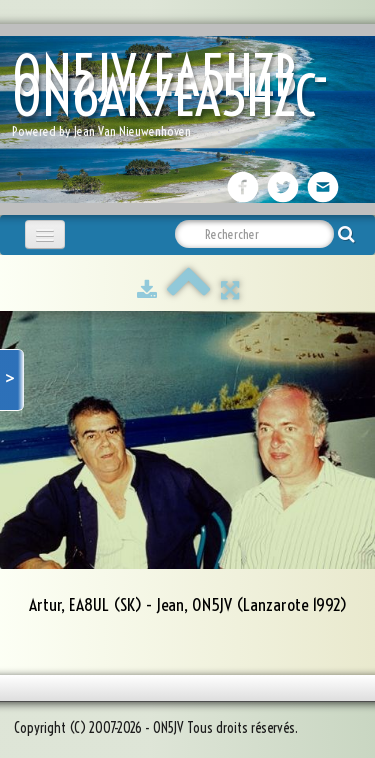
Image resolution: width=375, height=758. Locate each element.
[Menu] (45, 234)
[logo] (187, 100)
